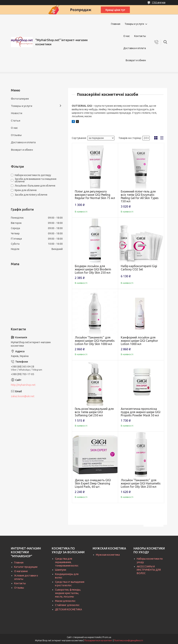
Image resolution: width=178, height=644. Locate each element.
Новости (17, 113)
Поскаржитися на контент (98, 640)
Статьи (16, 121)
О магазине (21, 571)
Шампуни (61, 570)
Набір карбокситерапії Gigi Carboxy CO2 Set (139, 268)
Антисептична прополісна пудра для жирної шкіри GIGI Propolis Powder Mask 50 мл (141, 412)
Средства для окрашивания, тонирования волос (67, 562)
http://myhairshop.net (23, 385)
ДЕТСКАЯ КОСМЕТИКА (68, 609)
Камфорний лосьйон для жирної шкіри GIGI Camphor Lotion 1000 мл (139, 341)
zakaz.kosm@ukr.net (23, 396)
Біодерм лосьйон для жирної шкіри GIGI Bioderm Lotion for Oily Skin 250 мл (93, 269)
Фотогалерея (20, 99)
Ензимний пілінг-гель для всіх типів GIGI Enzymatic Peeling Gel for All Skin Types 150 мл (140, 196)
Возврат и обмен (136, 60)
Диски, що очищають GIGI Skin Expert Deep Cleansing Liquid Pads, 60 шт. (93, 483)
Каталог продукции (26, 567)
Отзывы (16, 135)
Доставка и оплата (135, 48)
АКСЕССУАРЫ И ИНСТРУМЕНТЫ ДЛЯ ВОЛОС (149, 570)
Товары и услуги (134, 24)
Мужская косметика (108, 555)
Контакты (140, 36)
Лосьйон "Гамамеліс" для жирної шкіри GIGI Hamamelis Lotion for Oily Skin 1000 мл (95, 341)
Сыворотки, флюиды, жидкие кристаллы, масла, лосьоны (68, 593)
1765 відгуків (159, 2)
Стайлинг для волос (67, 605)
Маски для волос (65, 601)
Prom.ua (107, 637)
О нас (127, 36)
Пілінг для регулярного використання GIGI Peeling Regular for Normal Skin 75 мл (95, 195)
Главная (116, 24)
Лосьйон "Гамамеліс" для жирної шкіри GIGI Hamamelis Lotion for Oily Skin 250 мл (141, 483)
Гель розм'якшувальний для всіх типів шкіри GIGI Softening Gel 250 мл (94, 412)
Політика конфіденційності (129, 640)
